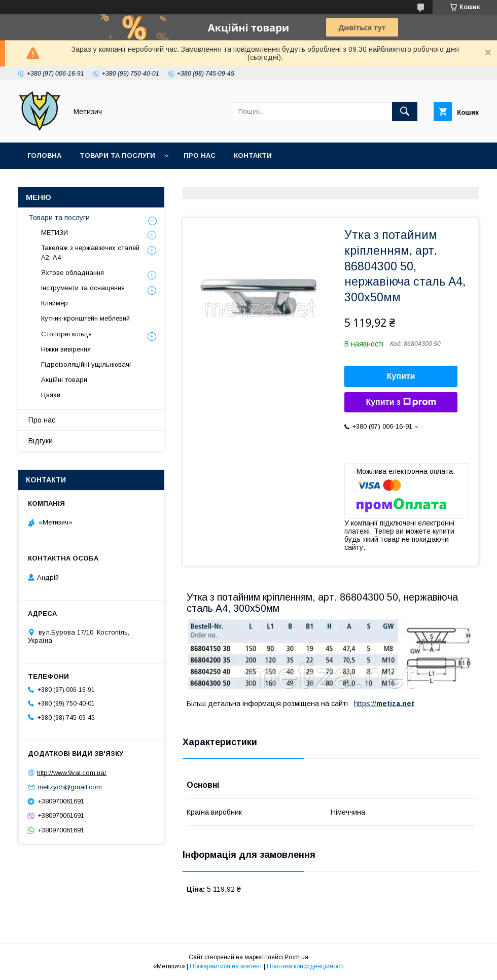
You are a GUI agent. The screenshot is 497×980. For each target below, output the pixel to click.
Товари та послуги (117, 155)
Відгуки (41, 441)
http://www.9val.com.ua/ (72, 772)
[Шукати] (405, 112)
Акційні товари (64, 380)
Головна (44, 155)
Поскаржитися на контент (226, 966)
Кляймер (55, 303)
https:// (365, 704)
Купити (401, 376)
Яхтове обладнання (73, 273)
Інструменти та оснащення (83, 288)
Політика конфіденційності (305, 966)
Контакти (253, 155)
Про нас (200, 155)
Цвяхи (51, 395)
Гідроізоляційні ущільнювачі (86, 364)
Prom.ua (296, 957)
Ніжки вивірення (66, 349)
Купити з (401, 402)
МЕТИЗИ (55, 233)
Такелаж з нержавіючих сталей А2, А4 (90, 252)
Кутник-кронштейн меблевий (85, 318)
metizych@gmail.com (70, 787)
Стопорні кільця (66, 334)
